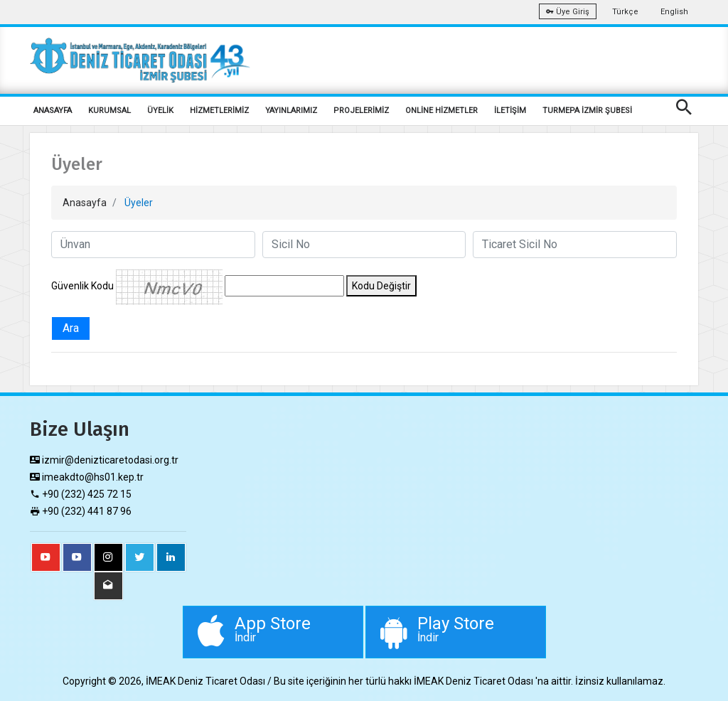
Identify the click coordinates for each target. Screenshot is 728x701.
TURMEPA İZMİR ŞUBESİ (587, 111)
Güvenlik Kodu (82, 286)
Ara (71, 328)
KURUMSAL (109, 111)
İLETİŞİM (510, 111)
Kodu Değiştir (381, 286)
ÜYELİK (160, 111)
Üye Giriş (568, 12)
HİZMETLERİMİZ (219, 111)
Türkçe (625, 12)
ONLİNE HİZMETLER (441, 111)
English (674, 12)
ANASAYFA (53, 111)
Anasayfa (85, 203)
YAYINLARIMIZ (291, 111)
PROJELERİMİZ (361, 111)
